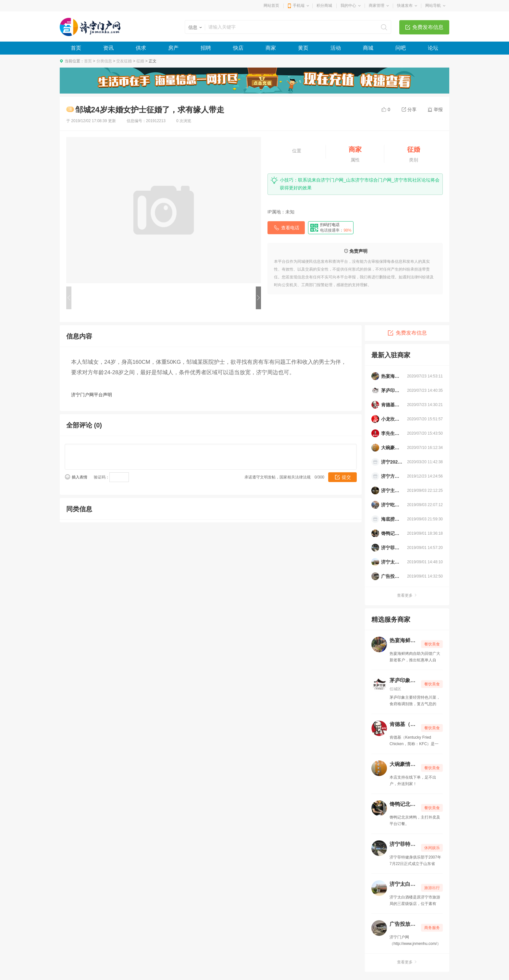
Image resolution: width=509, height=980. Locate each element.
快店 (238, 48)
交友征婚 (124, 61)
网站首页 (271, 6)
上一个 (69, 298)
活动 (336, 48)
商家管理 (377, 6)
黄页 (303, 48)
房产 (173, 48)
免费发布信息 (428, 27)
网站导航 (433, 6)
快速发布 (405, 6)
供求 (141, 48)
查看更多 (407, 595)
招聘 (206, 48)
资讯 (108, 48)
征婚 (140, 61)
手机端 (299, 6)
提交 (346, 477)
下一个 (258, 298)
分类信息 (104, 61)
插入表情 (80, 477)
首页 (76, 48)
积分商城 (324, 6)
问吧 (401, 48)
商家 (271, 48)
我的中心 (348, 6)
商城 (368, 48)
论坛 (433, 48)
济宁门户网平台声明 (92, 395)
